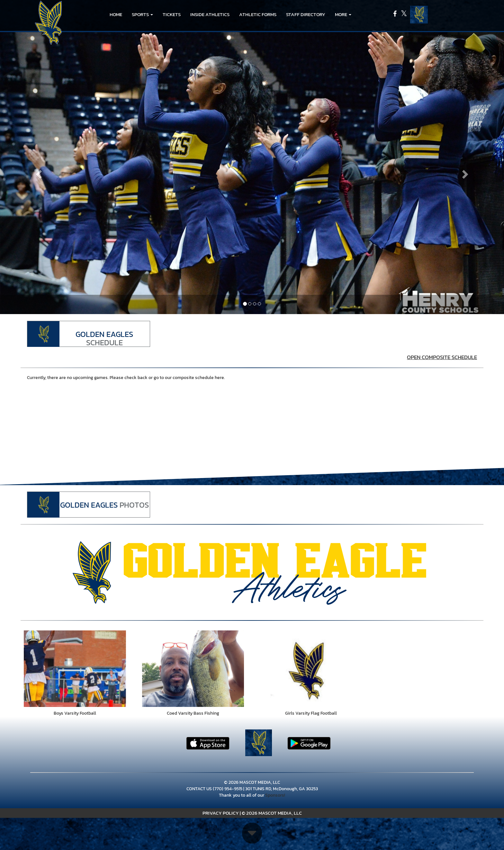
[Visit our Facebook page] (395, 15)
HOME (116, 14)
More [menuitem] (343, 14)
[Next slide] (466, 172)
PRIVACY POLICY (221, 813)
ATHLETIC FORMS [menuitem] (258, 14)
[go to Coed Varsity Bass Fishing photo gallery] (193, 669)
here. (220, 378)
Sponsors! (275, 795)
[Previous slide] (38, 172)
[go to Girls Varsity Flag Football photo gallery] (311, 669)
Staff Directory (306, 14)
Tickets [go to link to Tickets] (172, 14)
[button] (142, 14)
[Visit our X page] (404, 15)
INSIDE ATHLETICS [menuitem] (210, 14)
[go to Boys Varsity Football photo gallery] (75, 669)
